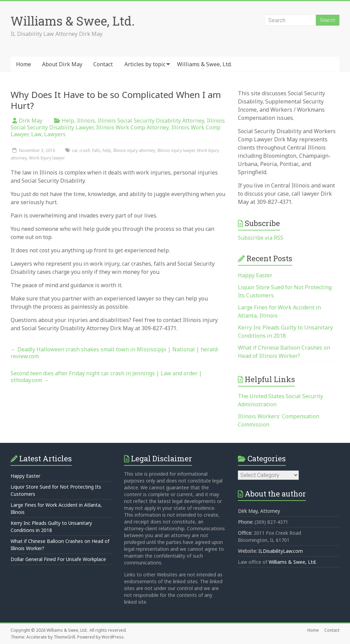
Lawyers (55, 134)
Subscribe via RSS (261, 238)
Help (68, 121)
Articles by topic (145, 64)
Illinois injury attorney (134, 150)
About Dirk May (62, 64)
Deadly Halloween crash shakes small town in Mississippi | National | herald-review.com (115, 353)
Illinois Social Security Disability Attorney (151, 121)
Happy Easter (255, 275)
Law (36, 134)
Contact (103, 64)
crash (85, 150)
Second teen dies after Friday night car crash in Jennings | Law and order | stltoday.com (106, 377)
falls (96, 150)
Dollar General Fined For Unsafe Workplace (58, 559)
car (75, 150)
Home (24, 64)
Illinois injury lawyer (176, 150)
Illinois (86, 121)
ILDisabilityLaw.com (281, 551)
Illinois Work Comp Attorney (132, 127)
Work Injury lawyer (47, 158)
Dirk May (31, 121)
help (107, 150)
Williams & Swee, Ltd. (73, 21)
